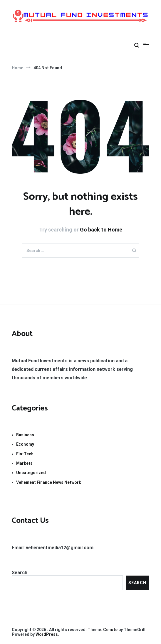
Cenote (110, 630)
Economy (25, 444)
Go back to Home (101, 230)
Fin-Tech (25, 454)
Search (20, 573)
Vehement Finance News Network (49, 482)
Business (25, 435)
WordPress (47, 634)
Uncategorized (31, 473)
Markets (24, 463)
